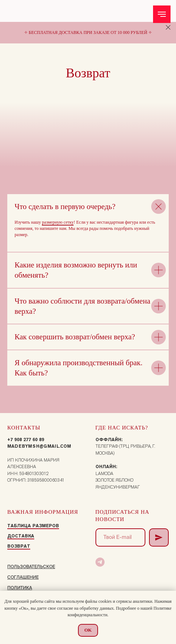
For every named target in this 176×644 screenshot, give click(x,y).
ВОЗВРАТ (19, 546)
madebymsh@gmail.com (39, 446)
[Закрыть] (168, 28)
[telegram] (100, 562)
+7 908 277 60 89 (26, 439)
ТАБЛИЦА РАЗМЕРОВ (33, 526)
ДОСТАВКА (21, 536)
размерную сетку (58, 222)
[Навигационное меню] (162, 14)
